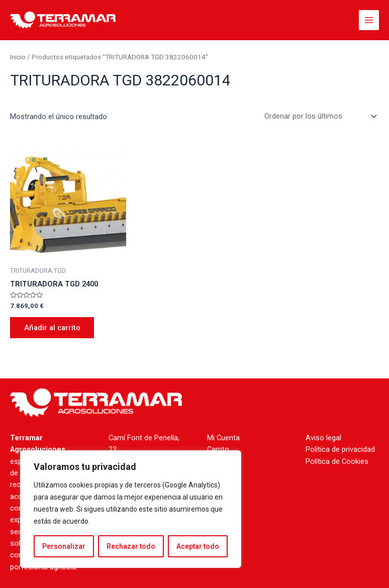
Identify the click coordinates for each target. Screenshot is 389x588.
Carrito (218, 449)
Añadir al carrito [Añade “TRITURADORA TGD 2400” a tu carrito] (52, 328)
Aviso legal (323, 438)
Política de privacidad (340, 449)
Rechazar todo (131, 546)
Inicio (18, 57)
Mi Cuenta (223, 438)
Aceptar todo (198, 546)
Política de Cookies (337, 461)
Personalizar (64, 546)
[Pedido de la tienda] (319, 116)
